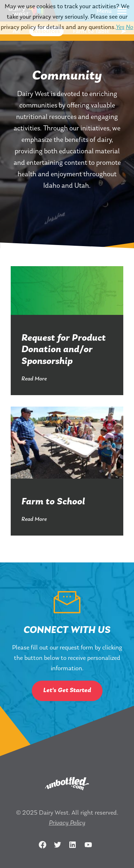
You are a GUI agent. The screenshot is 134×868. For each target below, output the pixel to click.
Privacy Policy (67, 823)
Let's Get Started (67, 690)
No (130, 27)
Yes (120, 27)
